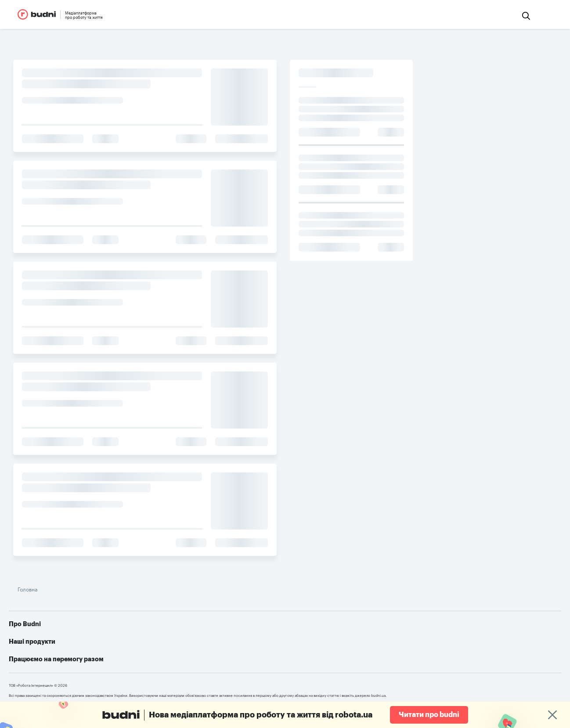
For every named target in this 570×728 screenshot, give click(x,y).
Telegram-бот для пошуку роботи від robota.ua (447, 643)
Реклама (171, 643)
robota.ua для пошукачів (49, 688)
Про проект (175, 630)
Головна (159, 572)
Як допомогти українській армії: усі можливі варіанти (457, 630)
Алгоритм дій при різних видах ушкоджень (440, 656)
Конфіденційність (184, 656)
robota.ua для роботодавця (294, 643)
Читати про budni (429, 715)
